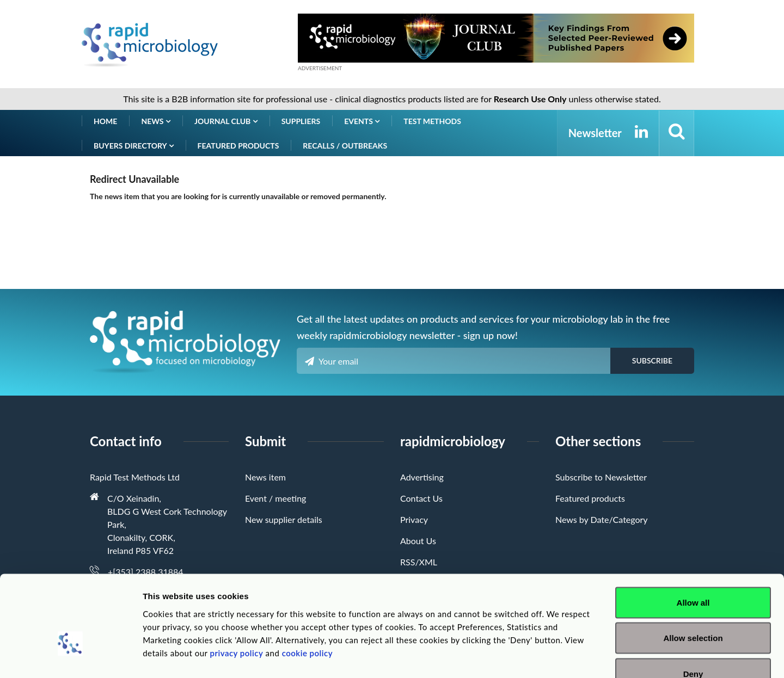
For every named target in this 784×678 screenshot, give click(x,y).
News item (265, 477)
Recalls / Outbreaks (345, 146)
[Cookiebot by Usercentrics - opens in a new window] (71, 657)
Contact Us (421, 498)
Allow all (693, 535)
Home (105, 121)
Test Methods (432, 121)
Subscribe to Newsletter (601, 477)
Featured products (238, 146)
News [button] (156, 121)
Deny (693, 606)
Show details (571, 657)
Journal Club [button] (226, 121)
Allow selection (693, 571)
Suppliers (301, 121)
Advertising (422, 477)
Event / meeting (275, 498)
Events (362, 121)
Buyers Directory (134, 146)
